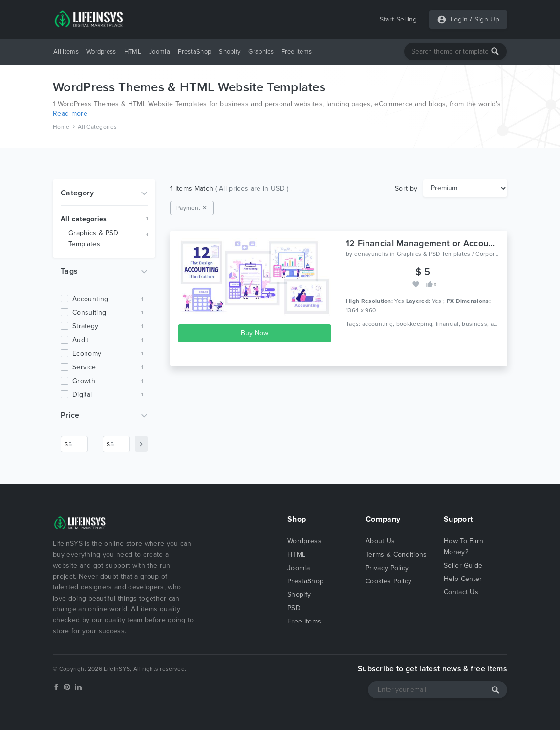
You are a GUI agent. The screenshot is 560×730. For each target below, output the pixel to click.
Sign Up (487, 19)
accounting (90, 299)
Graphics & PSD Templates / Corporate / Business (466, 254)
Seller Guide (463, 566)
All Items (66, 52)
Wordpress (101, 52)
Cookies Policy (388, 581)
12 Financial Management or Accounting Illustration (450, 243)
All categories (84, 219)
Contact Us (461, 592)
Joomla (160, 52)
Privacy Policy (387, 568)
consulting (89, 312)
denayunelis (371, 254)
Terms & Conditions (396, 554)
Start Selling (398, 19)
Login (459, 19)
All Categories (97, 127)
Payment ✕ (192, 208)
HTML (133, 52)
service (84, 367)
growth (84, 381)
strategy (86, 326)
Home (61, 127)
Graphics (261, 52)
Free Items (297, 52)
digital (82, 395)
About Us (380, 541)
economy (87, 354)
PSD (294, 608)
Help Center (463, 579)
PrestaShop (194, 52)
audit (81, 340)
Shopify (230, 52)
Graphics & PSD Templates (93, 238)
